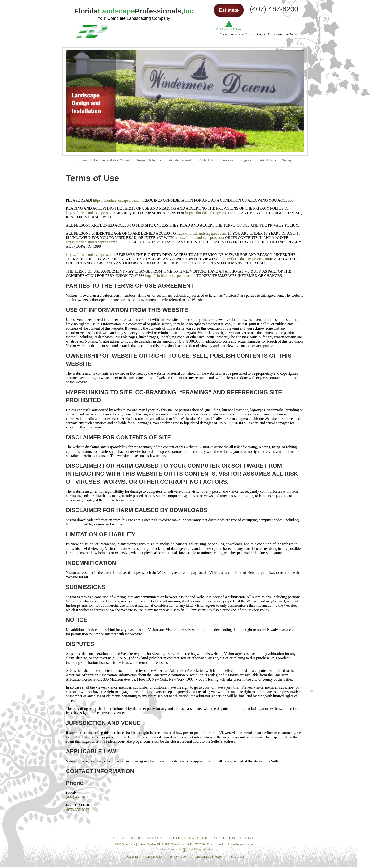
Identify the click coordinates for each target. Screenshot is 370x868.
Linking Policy (154, 857)
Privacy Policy (178, 857)
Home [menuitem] (82, 160)
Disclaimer (132, 857)
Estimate (229, 10)
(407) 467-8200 (78, 797)
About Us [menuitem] (266, 160)
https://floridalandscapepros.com (118, 200)
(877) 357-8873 (78, 810)
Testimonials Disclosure (208, 857)
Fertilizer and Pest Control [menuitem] (112, 160)
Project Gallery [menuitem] (147, 160)
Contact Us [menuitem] (206, 160)
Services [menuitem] (227, 160)
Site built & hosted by (185, 849)
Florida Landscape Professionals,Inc (167, 838)
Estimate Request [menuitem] (179, 160)
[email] (236, 844)
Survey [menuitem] (287, 160)
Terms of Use (237, 857)
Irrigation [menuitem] (246, 160)
